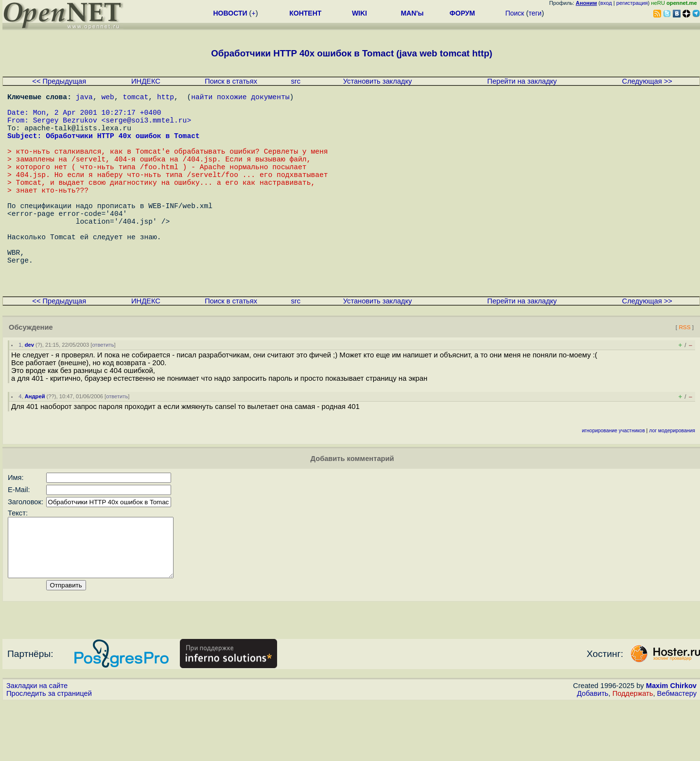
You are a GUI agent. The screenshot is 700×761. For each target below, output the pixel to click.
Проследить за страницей (49, 752)
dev (29, 391)
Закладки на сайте (37, 744)
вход (606, 3)
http (166, 98)
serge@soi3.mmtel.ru (146, 127)
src (296, 81)
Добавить (593, 752)
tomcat (135, 98)
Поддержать (633, 752)
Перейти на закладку (522, 81)
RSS (684, 374)
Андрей (35, 443)
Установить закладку (378, 81)
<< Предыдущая (59, 81)
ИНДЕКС (146, 81)
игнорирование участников (613, 477)
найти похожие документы (240, 98)
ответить (103, 391)
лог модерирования (672, 477)
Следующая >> (647, 81)
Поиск (515, 13)
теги (535, 13)
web (108, 98)
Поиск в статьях (231, 81)
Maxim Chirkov (671, 744)
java (84, 98)
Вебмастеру (677, 752)
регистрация (632, 3)
